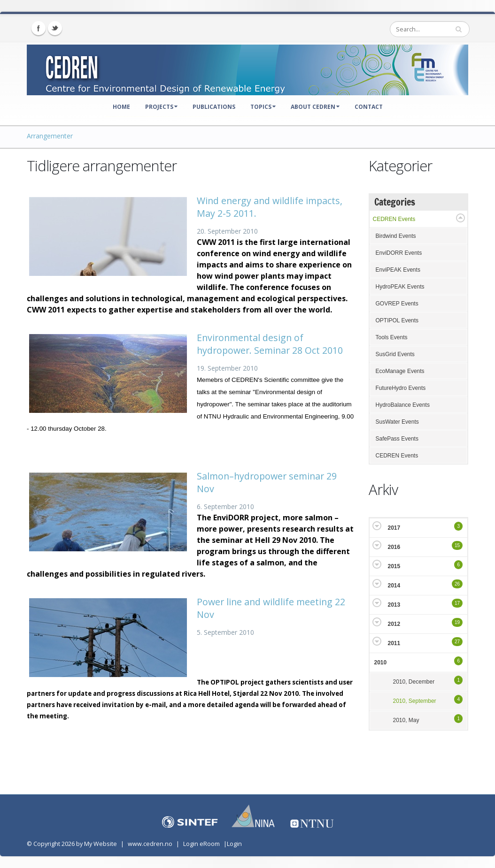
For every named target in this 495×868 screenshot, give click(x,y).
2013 (394, 605)
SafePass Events (397, 439)
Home (121, 107)
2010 (381, 662)
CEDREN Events (394, 219)
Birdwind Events (396, 236)
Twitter (55, 28)
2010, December (414, 682)
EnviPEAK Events (398, 270)
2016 (394, 547)
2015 (394, 566)
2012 (394, 624)
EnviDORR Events (399, 253)
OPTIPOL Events (397, 320)
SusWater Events (397, 422)
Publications (214, 107)
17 (457, 603)
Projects (161, 107)
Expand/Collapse (460, 218)
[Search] (430, 29)
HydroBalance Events (403, 405)
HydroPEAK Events (400, 287)
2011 (394, 643)
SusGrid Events (395, 354)
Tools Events (392, 337)
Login (234, 844)
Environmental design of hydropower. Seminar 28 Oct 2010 (270, 344)
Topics (263, 107)
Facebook (39, 28)
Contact (369, 107)
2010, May (406, 720)
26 (457, 584)
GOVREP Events (397, 304)
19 (457, 622)
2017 (394, 528)
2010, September (415, 701)
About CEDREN (315, 107)
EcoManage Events (400, 371)
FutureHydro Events (401, 388)
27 (457, 642)
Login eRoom (201, 844)
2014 (394, 586)
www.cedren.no (150, 844)
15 (457, 545)
